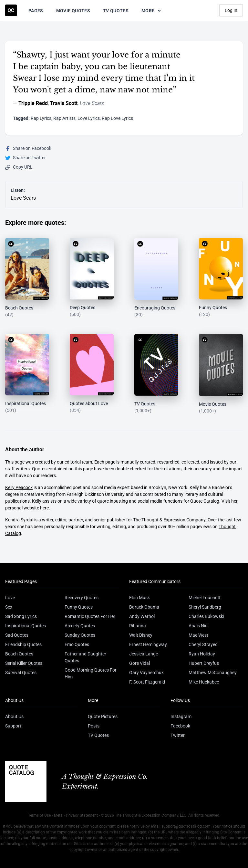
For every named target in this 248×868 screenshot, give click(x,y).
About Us (14, 716)
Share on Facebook (28, 148)
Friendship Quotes (23, 644)
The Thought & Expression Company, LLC (151, 815)
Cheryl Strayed (203, 644)
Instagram (181, 716)
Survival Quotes (21, 673)
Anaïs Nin (198, 626)
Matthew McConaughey (213, 673)
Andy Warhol (142, 616)
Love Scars (92, 103)
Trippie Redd (33, 103)
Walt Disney (141, 635)
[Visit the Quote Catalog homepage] (11, 10)
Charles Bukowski (206, 616)
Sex (9, 607)
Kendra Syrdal (19, 520)
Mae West (198, 635)
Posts (94, 726)
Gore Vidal (139, 663)
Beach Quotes (19, 654)
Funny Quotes (79, 607)
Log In (231, 10)
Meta (58, 815)
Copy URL (19, 167)
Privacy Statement (82, 815)
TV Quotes (116, 11)
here (44, 508)
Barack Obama (144, 607)
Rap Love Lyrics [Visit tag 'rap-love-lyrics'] (117, 118)
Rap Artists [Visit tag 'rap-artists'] (64, 118)
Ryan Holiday (202, 654)
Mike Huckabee (204, 682)
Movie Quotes (73, 11)
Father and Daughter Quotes (85, 657)
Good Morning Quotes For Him (91, 673)
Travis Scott (64, 103)
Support (13, 726)
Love (10, 598)
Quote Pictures (103, 716)
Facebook (180, 726)
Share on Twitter (26, 158)
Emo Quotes (77, 644)
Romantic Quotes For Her (90, 616)
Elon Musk (139, 598)
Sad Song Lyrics (21, 616)
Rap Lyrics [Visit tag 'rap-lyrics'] (41, 118)
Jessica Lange (144, 654)
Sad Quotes (17, 635)
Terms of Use (39, 815)
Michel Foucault (204, 598)
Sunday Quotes (80, 635)
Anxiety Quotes (80, 626)
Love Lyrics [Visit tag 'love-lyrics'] (89, 118)
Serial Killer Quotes (24, 663)
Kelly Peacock (19, 487)
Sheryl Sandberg (205, 607)
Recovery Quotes (82, 598)
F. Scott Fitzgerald (147, 682)
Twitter (178, 735)
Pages (36, 11)
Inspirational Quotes (26, 626)
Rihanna (138, 626)
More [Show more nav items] (152, 11)
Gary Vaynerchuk (146, 673)
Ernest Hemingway (148, 644)
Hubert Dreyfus (204, 663)
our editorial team (74, 462)
